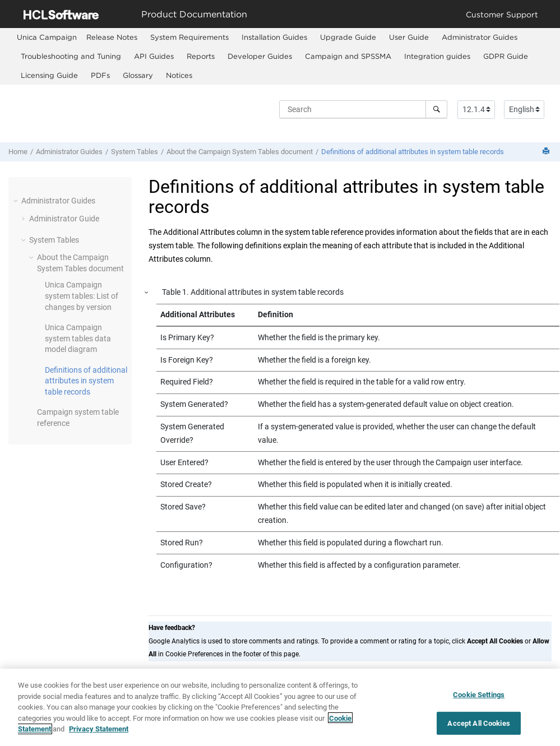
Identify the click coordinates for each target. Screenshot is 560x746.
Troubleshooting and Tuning (71, 56)
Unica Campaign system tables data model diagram (78, 338)
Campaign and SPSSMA (348, 56)
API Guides (154, 56)
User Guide (409, 37)
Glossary (138, 75)
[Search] (436, 109)
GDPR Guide (506, 56)
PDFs (100, 75)
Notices (179, 75)
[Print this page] (547, 152)
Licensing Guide (49, 75)
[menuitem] (47, 37)
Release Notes (112, 37)
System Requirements (189, 37)
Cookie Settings (479, 699)
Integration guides (437, 56)
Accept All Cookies (478, 727)
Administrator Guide (64, 219)
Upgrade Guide (348, 37)
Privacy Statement (99, 733)
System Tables (135, 152)
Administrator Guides (480, 37)
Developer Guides (260, 56)
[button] (17, 201)
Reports (201, 56)
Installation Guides (274, 37)
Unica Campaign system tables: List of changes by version (82, 296)
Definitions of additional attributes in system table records (413, 152)
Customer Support (502, 14)
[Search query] (363, 109)
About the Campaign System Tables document (240, 152)
